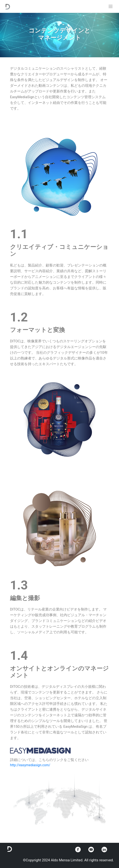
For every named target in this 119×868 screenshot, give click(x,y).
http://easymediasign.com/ (30, 765)
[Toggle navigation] (110, 7)
